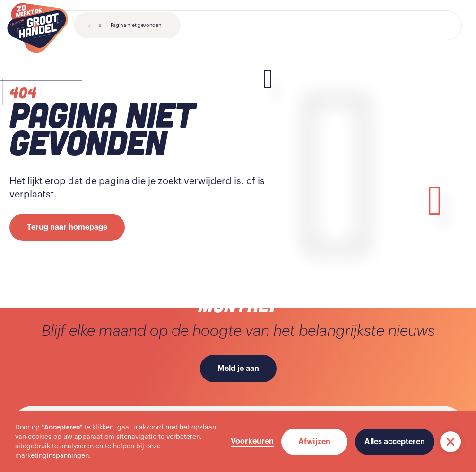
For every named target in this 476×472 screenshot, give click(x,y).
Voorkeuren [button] (252, 441)
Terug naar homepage (67, 227)
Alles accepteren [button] (395, 442)
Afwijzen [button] (314, 442)
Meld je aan (238, 369)
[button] (450, 442)
